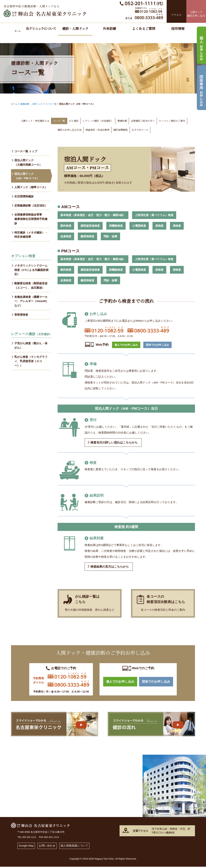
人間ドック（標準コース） (31, 187)
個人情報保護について (74, 847)
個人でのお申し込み (125, 345)
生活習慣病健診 (24, 196)
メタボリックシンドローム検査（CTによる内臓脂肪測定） (31, 270)
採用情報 (178, 29)
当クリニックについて (41, 29)
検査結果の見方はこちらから (110, 567)
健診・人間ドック (75, 29)
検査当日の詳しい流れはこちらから (114, 442)
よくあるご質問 (144, 29)
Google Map (26, 847)
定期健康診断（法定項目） (31, 205)
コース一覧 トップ (26, 151)
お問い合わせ (47, 847)
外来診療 (109, 29)
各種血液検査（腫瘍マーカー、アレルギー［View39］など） (31, 302)
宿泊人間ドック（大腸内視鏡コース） (28, 162)
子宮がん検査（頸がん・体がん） (31, 346)
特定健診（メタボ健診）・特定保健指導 (31, 235)
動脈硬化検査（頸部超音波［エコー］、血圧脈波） (31, 286)
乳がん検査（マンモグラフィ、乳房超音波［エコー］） (31, 362)
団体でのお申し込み (157, 345)
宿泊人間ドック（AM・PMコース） (27, 176)
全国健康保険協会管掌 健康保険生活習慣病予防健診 (31, 219)
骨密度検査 (21, 315)
